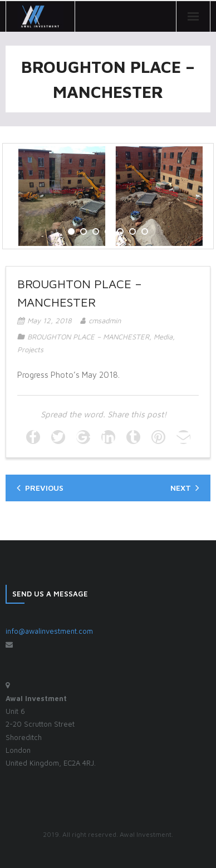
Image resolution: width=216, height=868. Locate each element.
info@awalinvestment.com (49, 631)
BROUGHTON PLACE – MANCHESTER (88, 337)
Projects (30, 349)
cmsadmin (105, 320)
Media (163, 337)
